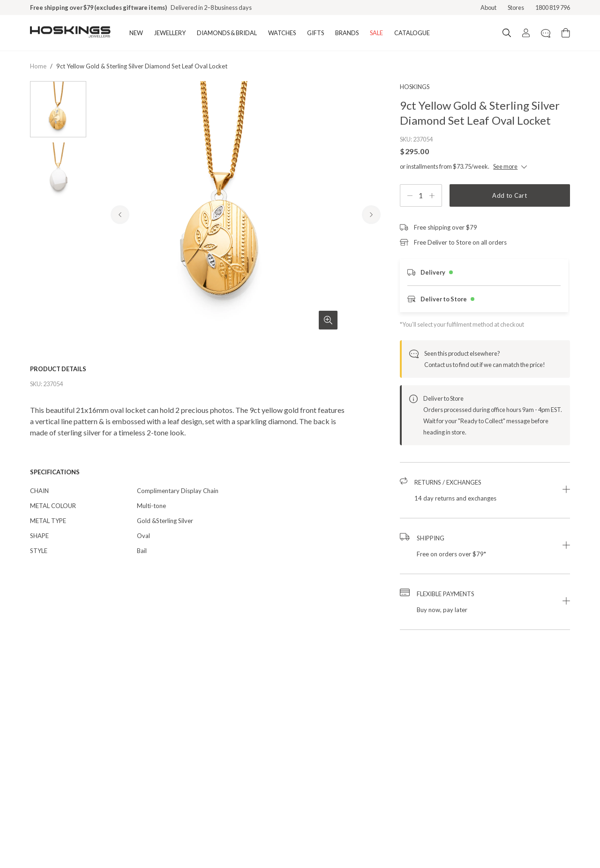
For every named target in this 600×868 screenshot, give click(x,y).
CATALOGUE (412, 33)
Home (38, 66)
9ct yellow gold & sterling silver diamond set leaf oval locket (142, 66)
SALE (376, 33)
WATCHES (282, 33)
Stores (516, 7)
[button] (485, 490)
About (488, 7)
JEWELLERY (170, 33)
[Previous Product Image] (120, 234)
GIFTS (315, 33)
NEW (136, 33)
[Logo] (70, 33)
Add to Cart (510, 195)
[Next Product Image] (371, 234)
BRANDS (347, 33)
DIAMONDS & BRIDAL (227, 33)
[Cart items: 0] (566, 33)
